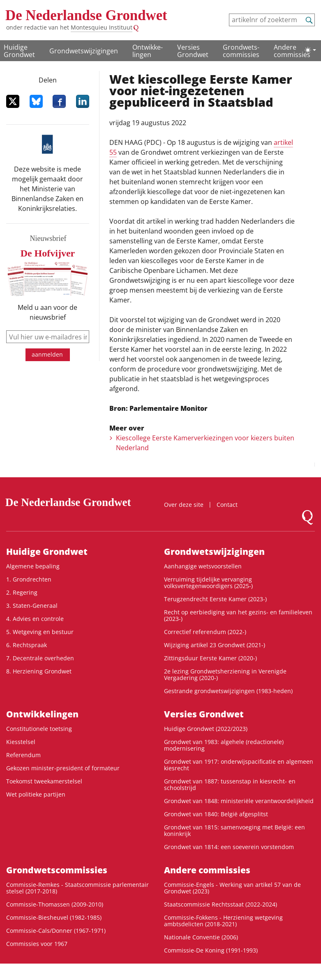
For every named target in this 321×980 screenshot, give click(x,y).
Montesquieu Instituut (102, 27)
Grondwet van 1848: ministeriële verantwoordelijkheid (239, 801)
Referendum (23, 755)
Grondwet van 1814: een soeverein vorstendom (229, 847)
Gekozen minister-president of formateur (63, 768)
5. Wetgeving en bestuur (40, 632)
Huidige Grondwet (19, 51)
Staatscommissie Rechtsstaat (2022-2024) (221, 904)
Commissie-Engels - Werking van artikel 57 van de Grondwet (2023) (232, 888)
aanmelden (47, 354)
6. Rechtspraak (27, 645)
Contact (227, 505)
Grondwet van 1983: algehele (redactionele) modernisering (224, 745)
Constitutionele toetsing (39, 729)
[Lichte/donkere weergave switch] (310, 50)
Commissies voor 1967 (37, 944)
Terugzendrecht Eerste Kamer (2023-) (215, 599)
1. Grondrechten (29, 579)
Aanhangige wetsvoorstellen (203, 566)
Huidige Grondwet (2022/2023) (206, 729)
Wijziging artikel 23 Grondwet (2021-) (215, 645)
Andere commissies (292, 51)
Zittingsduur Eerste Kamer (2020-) (210, 658)
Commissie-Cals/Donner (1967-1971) (56, 931)
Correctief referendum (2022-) (205, 632)
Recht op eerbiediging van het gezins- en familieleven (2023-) (238, 615)
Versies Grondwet (193, 51)
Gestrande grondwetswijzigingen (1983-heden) (228, 691)
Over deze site (184, 505)
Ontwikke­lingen (148, 51)
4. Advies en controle (35, 619)
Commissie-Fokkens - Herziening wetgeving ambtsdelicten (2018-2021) (223, 921)
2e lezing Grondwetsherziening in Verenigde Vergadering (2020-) (225, 674)
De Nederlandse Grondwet (86, 15)
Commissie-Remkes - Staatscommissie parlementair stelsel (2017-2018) (77, 888)
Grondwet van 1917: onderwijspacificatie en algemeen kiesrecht (239, 765)
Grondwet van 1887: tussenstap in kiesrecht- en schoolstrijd (230, 784)
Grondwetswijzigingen (84, 51)
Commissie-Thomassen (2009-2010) (55, 904)
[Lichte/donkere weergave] (310, 50)
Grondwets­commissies (241, 51)
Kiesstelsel (21, 742)
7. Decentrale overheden (40, 658)
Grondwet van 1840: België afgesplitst (216, 814)
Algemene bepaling (33, 566)
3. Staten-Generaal (32, 606)
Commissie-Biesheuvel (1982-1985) (54, 917)
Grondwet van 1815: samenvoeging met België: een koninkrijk (234, 830)
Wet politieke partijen (36, 794)
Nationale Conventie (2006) (201, 937)
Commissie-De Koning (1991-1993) (211, 950)
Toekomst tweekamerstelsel (44, 781)
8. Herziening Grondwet (39, 671)
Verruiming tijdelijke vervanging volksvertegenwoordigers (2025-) (208, 583)
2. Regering (22, 592)
